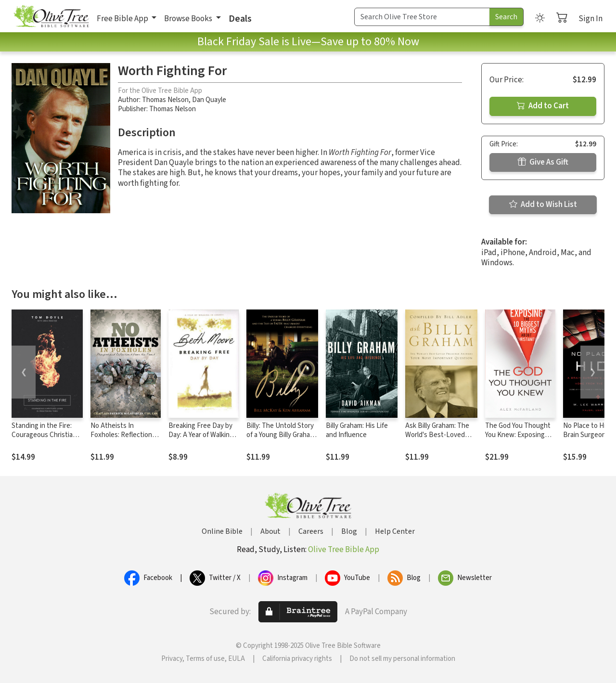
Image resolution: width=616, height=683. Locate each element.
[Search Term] (422, 17)
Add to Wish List (543, 205)
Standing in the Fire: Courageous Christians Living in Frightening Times (46, 439)
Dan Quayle (209, 100)
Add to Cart (543, 106)
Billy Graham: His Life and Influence (357, 430)
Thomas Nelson (165, 100)
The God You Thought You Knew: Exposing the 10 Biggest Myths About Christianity (518, 439)
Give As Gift (543, 162)
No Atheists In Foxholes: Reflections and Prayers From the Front (123, 439)
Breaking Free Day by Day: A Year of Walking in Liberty (201, 435)
